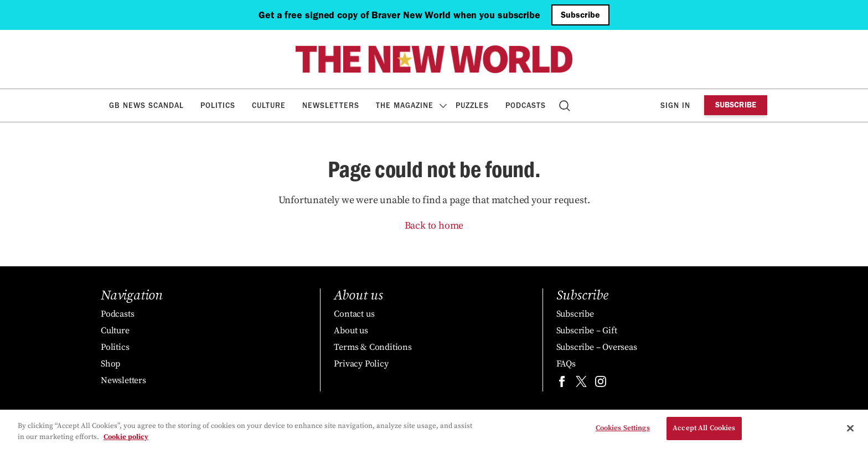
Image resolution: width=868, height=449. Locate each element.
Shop (110, 364)
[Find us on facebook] (562, 384)
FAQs (566, 364)
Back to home (434, 226)
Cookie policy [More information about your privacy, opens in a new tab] (126, 437)
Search (565, 105)
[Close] (850, 429)
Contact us (354, 314)
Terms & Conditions (373, 347)
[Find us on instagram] (601, 384)
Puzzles (472, 105)
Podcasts (526, 105)
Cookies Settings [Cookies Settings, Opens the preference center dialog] (623, 429)
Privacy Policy (361, 364)
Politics (218, 105)
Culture (269, 105)
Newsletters (331, 105)
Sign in (675, 105)
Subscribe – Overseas (597, 347)
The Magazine (405, 105)
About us (351, 331)
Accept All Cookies (704, 429)
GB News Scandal (146, 105)
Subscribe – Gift (587, 331)
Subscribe (580, 15)
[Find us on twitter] (581, 384)
